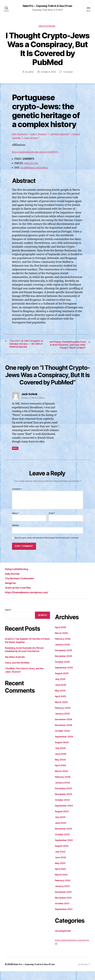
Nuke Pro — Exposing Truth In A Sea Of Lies (36, 973)
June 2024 (61, 763)
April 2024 (60, 774)
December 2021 (63, 901)
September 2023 (64, 814)
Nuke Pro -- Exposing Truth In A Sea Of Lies (47, 6)
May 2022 (60, 872)
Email (52, 522)
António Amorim (65, 135)
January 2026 (62, 653)
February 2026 (63, 648)
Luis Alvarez (44, 139)
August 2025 (62, 682)
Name (15, 522)
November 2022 (63, 837)
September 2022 (64, 849)
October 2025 (62, 671)
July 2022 (60, 860)
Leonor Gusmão (23, 139)
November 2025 (64, 665)
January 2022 (62, 895)
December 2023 (64, 797)
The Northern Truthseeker (23, 587)
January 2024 (62, 791)
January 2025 (62, 722)
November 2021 (63, 907)
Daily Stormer (14, 582)
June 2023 (61, 832)
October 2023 (62, 809)
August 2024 (62, 751)
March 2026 (61, 642)
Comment (17, 498)
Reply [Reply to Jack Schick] (15, 457)
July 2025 (60, 688)
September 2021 (64, 918)
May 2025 (60, 699)
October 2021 (62, 912)
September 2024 (64, 745)
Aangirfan (12, 592)
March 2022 (61, 883)
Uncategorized (47, 27)
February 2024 (63, 786)
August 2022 (62, 855)
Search (8, 619)
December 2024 (64, 728)
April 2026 (60, 636)
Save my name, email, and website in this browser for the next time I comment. (47, 547)
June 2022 (61, 866)
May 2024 (60, 768)
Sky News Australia (15, 666)
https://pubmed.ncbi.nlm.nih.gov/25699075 (38, 153)
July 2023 (60, 826)
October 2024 (62, 740)
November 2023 (64, 803)
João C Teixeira (42, 135)
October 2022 (62, 843)
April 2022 (60, 878)
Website (16, 534)
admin (30, 73)
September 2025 (64, 676)
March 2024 (61, 780)
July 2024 (60, 757)
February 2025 (63, 717)
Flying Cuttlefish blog (19, 578)
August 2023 (62, 820)
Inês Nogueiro (21, 135)
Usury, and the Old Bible (17, 672)
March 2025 (61, 711)
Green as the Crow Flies (21, 596)
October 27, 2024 (48, 73)
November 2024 (64, 734)
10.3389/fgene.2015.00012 (36, 168)
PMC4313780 (32, 164)
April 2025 (60, 705)
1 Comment (68, 73)
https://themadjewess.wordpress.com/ (32, 601)
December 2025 (64, 659)
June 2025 (61, 694)
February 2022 (63, 889)
